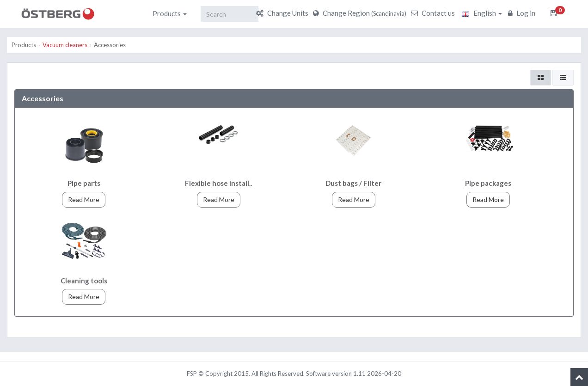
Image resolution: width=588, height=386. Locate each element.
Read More (84, 199)
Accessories (110, 45)
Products (170, 13)
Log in (523, 13)
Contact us (434, 13)
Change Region (361, 13)
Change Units (283, 13)
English (482, 13)
